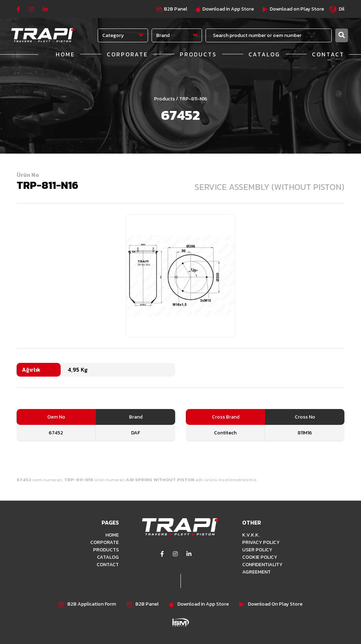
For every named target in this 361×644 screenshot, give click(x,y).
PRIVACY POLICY (261, 542)
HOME (65, 54)
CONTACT (328, 54)
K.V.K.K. (251, 535)
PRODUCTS (198, 54)
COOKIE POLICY (260, 557)
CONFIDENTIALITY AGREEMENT (262, 568)
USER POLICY (257, 550)
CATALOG (264, 54)
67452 (56, 433)
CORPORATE (127, 54)
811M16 (305, 433)
